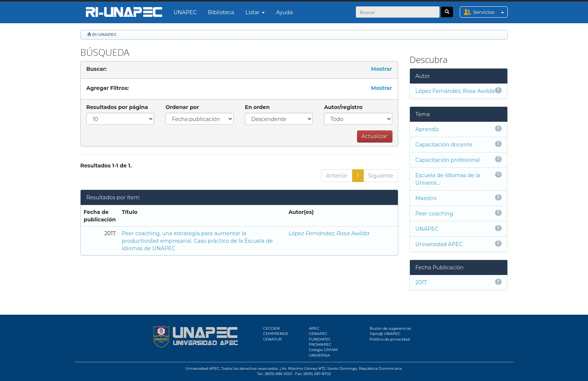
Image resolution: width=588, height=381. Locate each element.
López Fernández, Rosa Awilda (329, 233)
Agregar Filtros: (107, 88)
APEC (314, 328)
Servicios (490, 12)
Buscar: (96, 69)
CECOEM (272, 328)
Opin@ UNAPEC (385, 334)
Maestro (426, 198)
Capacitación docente (444, 145)
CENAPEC (318, 334)
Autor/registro (343, 107)
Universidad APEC (439, 244)
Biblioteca (221, 12)
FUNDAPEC (320, 339)
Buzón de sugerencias (391, 328)
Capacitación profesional (448, 160)
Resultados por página (117, 107)
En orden (257, 107)
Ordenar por (182, 107)
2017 (421, 282)
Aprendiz (427, 129)
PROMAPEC (320, 344)
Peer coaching (434, 214)
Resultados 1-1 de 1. (106, 166)
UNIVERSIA (319, 355)
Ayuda (284, 12)
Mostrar (381, 69)
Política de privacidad (390, 339)
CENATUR (272, 339)
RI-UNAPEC (104, 34)
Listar (255, 12)
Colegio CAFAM (323, 350)
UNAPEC (185, 12)
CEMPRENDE (276, 334)
